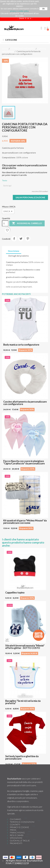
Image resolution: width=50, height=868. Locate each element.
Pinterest (28, 239)
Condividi (14, 239)
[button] (41, 28)
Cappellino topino (15, 593)
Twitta (21, 239)
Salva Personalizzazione (30, 197)
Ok (43, 9)
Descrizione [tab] (14, 251)
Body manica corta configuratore (21, 345)
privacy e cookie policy (19, 11)
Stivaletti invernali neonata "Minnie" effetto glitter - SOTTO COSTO (25, 647)
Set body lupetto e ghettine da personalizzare (22, 757)
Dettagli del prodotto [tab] (19, 256)
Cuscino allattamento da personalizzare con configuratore (25, 403)
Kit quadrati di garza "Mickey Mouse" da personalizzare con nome (25, 522)
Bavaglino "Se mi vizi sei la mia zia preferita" (23, 702)
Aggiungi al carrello (27, 223)
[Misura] (8, 211)
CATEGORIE (11, 40)
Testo (5, 180)
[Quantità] (5, 223)
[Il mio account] (45, 28)
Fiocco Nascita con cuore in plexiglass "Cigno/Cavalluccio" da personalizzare (24, 462)
